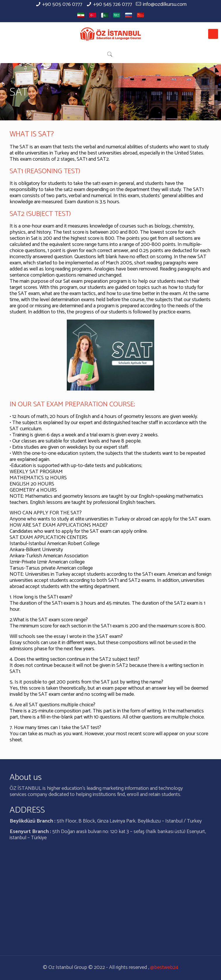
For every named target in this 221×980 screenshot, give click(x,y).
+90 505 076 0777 (62, 4)
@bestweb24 (164, 967)
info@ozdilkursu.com (165, 4)
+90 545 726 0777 (113, 4)
